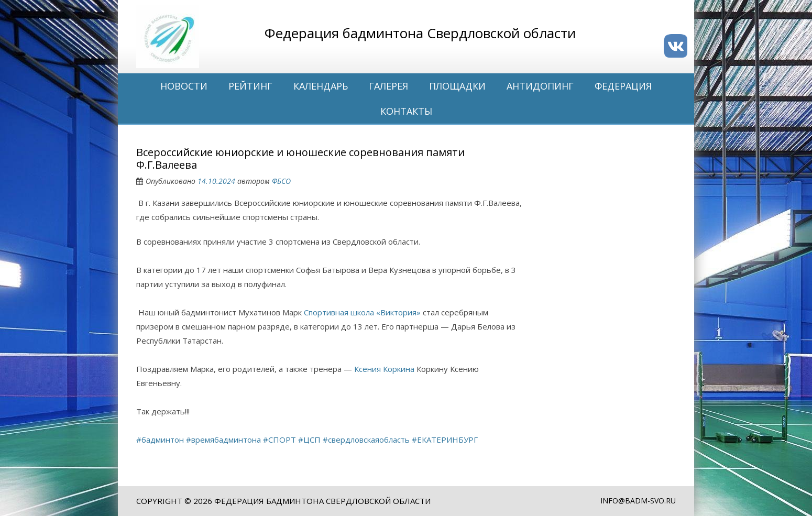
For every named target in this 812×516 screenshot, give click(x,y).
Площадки (457, 86)
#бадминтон (160, 440)
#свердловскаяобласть (366, 440)
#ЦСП (309, 440)
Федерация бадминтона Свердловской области (322, 501)
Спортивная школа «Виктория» (362, 312)
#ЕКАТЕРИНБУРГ (445, 440)
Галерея (388, 86)
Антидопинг (540, 86)
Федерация (623, 86)
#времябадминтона (223, 440)
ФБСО (281, 181)
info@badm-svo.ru (638, 501)
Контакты (406, 111)
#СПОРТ (279, 440)
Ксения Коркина (384, 369)
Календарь (321, 86)
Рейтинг (250, 86)
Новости (184, 86)
